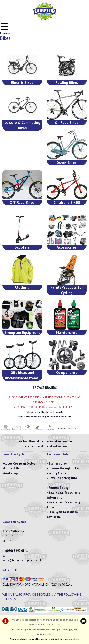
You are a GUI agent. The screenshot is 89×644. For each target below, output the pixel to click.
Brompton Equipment (22, 332)
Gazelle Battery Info (63, 478)
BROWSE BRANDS (45, 388)
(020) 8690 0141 (17, 551)
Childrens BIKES (67, 202)
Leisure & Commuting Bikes (22, 125)
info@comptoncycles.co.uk (23, 560)
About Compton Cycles (19, 464)
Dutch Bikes (67, 163)
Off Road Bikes (22, 202)
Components (67, 372)
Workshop (11, 473)
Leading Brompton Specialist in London (45, 441)
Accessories (67, 247)
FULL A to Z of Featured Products (44, 412)
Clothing (22, 287)
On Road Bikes (67, 122)
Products (5, 33)
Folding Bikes (67, 82)
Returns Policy (58, 488)
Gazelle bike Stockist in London (44, 446)
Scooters (22, 247)
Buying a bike (58, 464)
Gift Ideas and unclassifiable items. (22, 375)
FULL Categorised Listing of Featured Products (45, 417)
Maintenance (67, 332)
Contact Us (12, 468)
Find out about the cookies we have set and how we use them (44, 639)
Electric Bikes (22, 82)
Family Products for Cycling (67, 290)
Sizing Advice (57, 473)
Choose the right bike (63, 468)
